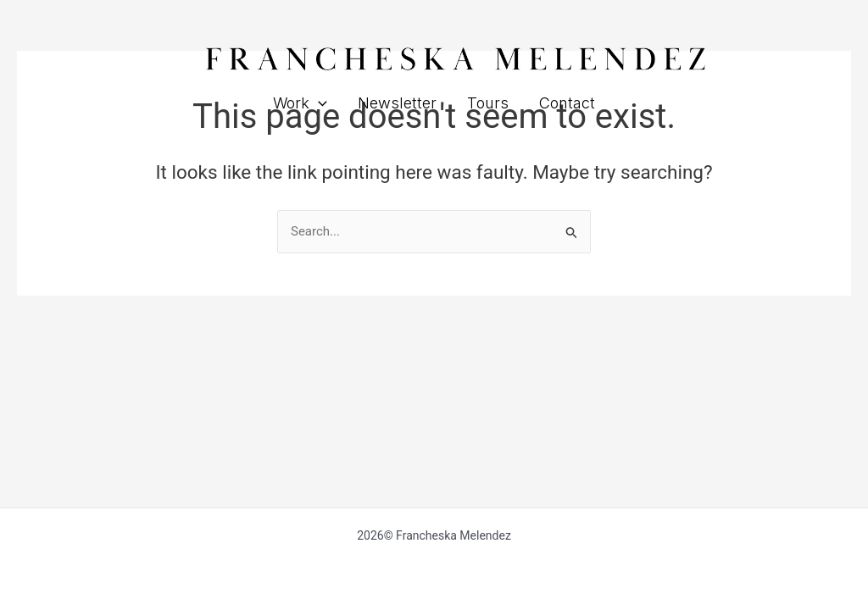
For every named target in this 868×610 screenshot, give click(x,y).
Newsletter (397, 103)
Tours (488, 103)
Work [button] (300, 103)
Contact (567, 103)
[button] (318, 103)
